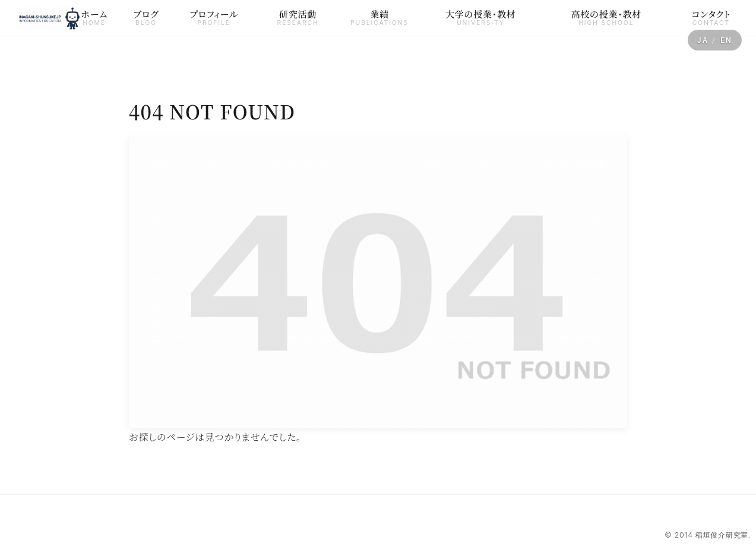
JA (703, 40)
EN (727, 40)
